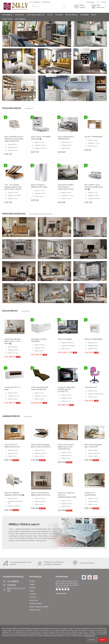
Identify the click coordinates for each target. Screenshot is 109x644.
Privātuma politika (36, 603)
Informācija (91, 2)
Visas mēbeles (7, 15)
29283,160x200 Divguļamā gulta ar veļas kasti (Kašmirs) (41, 446)
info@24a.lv (47, 2)
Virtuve (50, 15)
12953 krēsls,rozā (91, 387)
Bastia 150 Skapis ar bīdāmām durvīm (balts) (39, 186)
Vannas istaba (7, 19)
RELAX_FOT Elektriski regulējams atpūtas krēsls (13, 494)
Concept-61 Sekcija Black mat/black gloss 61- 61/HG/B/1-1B (66, 389)
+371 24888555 (35, 2)
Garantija (33, 594)
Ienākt (104, 2)
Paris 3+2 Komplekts (65, 339)
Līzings (32, 591)
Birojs (94, 15)
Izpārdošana (20, 15)
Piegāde (32, 584)
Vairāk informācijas (89, 636)
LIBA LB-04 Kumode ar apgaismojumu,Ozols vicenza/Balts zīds (66, 447)
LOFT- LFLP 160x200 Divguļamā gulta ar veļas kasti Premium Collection (13, 187)
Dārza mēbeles (20, 19)
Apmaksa (33, 587)
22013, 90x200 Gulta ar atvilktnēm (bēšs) (66, 138)
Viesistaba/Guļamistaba (35, 15)
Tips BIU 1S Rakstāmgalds (94, 137)
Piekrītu (103, 640)
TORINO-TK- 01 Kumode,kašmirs (90, 494)
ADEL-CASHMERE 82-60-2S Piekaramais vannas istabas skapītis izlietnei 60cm (14, 139)
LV (98, 2)
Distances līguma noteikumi (39, 607)
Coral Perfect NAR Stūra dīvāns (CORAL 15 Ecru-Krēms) (13, 341)
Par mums (33, 597)
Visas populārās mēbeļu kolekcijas (41, 214)
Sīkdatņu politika (35, 610)
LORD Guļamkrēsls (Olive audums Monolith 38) (40, 388)
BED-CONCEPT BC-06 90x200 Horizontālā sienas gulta (94, 187)
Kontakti (32, 581)
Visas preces (29, 108)
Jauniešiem (59, 15)
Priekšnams (85, 15)
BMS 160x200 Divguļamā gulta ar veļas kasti (93, 446)
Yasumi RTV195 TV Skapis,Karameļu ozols (12, 446)
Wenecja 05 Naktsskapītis (93, 339)
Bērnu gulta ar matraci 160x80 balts (39, 340)
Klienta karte (34, 600)
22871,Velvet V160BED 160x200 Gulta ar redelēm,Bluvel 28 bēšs (66, 187)
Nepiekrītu (92, 640)
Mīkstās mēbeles (72, 15)
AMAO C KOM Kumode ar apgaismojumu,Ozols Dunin (41, 494)
